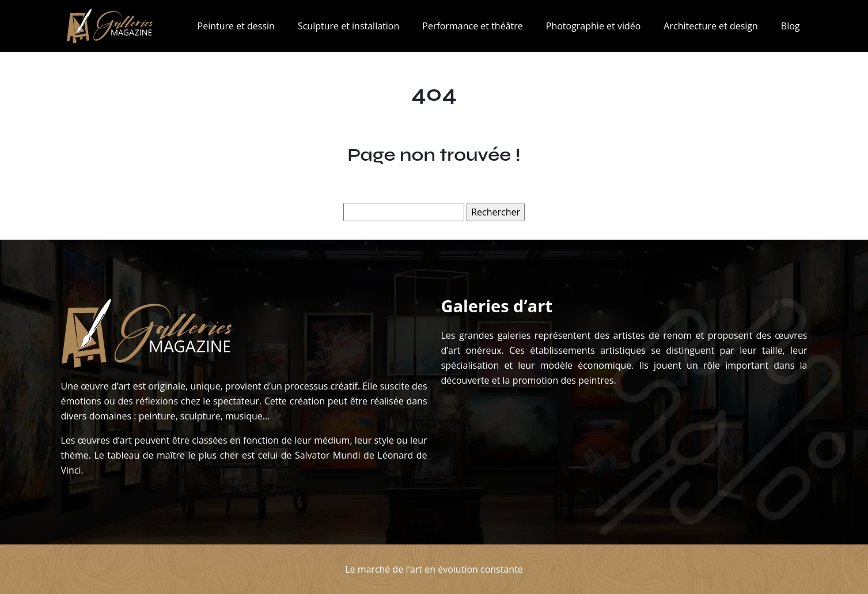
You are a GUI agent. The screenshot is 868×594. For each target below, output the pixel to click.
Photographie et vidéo (594, 26)
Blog (791, 26)
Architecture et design (711, 26)
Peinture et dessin (236, 26)
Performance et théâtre (472, 26)
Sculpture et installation (348, 26)
